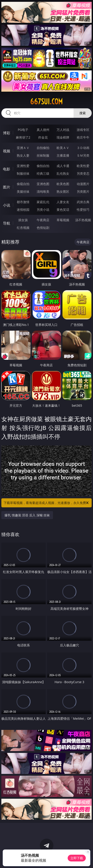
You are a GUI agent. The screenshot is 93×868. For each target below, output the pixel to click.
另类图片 (83, 191)
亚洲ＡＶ (23, 148)
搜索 (83, 113)
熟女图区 (63, 191)
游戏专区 (83, 130)
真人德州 (43, 130)
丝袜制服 (43, 155)
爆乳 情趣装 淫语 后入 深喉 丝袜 (27, 515)
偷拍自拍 (43, 166)
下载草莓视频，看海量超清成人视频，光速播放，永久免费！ (46, 503)
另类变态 (83, 173)
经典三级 (43, 173)
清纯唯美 (43, 191)
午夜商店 (43, 220)
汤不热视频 (83, 220)
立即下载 (77, 858)
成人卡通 (63, 166)
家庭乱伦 (43, 202)
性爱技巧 (83, 210)
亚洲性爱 (23, 166)
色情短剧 (43, 228)
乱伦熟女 (63, 173)
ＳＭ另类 (83, 155)
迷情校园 (23, 210)
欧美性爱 (83, 166)
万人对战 (63, 130)
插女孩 (23, 220)
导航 (7, 223)
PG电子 (23, 130)
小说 (7, 205)
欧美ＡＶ (63, 148)
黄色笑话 (63, 210)
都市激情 (23, 202)
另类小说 (43, 210)
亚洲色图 (43, 184)
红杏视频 (23, 228)
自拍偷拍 (43, 148)
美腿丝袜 (23, 191)
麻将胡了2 (23, 137)
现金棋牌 (63, 137)
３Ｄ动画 (83, 148)
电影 (7, 169)
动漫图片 (83, 184)
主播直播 (63, 155)
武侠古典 (83, 202)
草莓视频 (63, 220)
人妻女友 (63, 202)
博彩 (7, 133)
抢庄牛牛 (83, 137)
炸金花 (43, 137)
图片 (7, 187)
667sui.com (46, 102)
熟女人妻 (23, 155)
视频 (7, 151)
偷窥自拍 (23, 184)
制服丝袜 (23, 173)
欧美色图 (63, 184)
